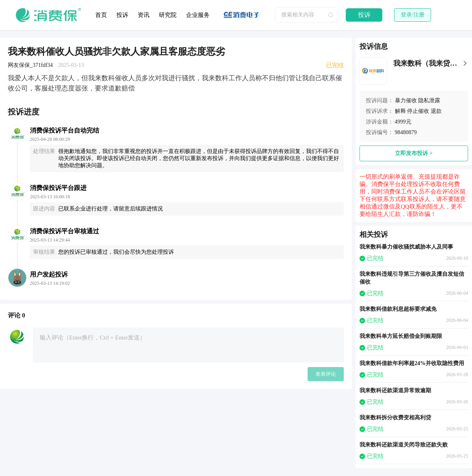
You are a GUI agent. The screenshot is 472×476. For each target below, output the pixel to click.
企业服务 (198, 15)
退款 (436, 111)
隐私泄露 (429, 101)
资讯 (144, 15)
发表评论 (326, 374)
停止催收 (418, 111)
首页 (101, 15)
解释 (400, 111)
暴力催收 (406, 101)
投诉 (122, 15)
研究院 (168, 15)
